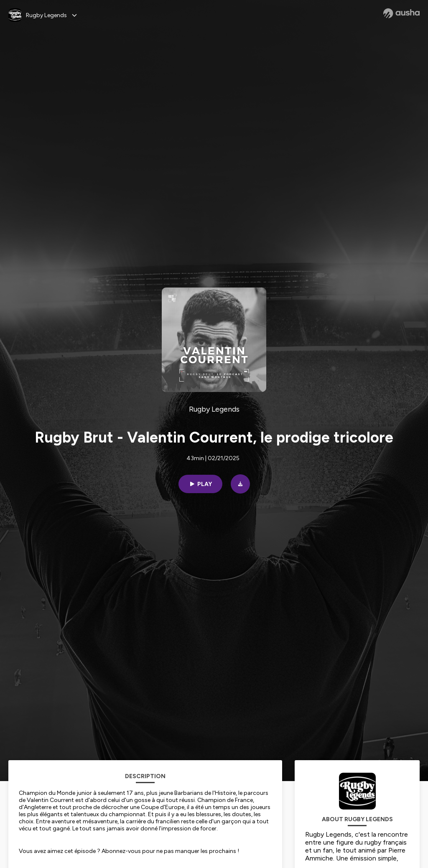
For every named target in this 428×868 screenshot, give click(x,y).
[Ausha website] (401, 13)
